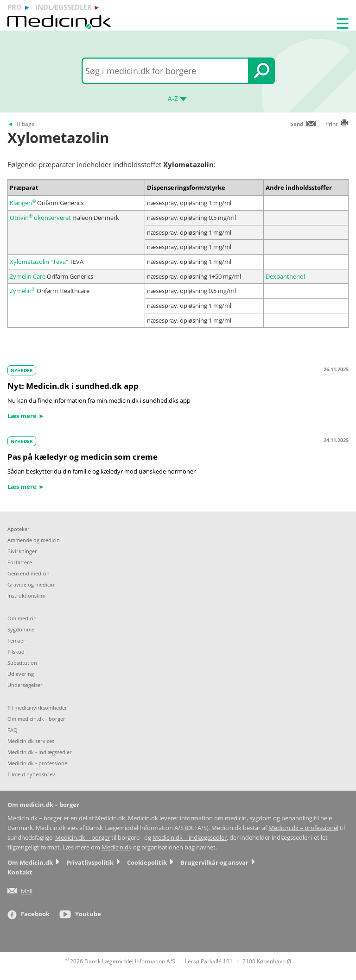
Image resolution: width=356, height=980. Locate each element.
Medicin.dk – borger (83, 838)
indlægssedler (64, 7)
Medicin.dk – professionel (303, 828)
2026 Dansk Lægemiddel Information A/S (120, 961)
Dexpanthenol (285, 276)
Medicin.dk (117, 847)
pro (15, 7)
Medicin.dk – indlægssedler (190, 838)
